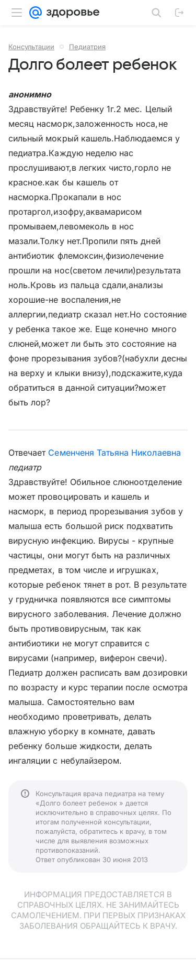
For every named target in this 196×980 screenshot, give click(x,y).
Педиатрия (87, 47)
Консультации (31, 47)
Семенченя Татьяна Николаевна (114, 453)
